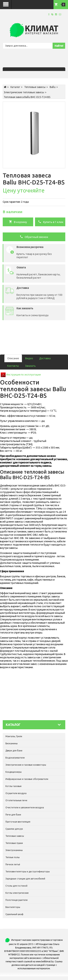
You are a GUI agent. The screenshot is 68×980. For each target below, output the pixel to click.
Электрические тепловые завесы (24, 92)
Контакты (13, 366)
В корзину (18, 222)
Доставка (45, 358)
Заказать (30, 366)
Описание (13, 358)
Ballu (53, 87)
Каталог (15, 87)
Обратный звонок (34, 237)
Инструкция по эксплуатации (24, 375)
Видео (29, 358)
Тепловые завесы (35, 87)
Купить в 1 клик (51, 222)
